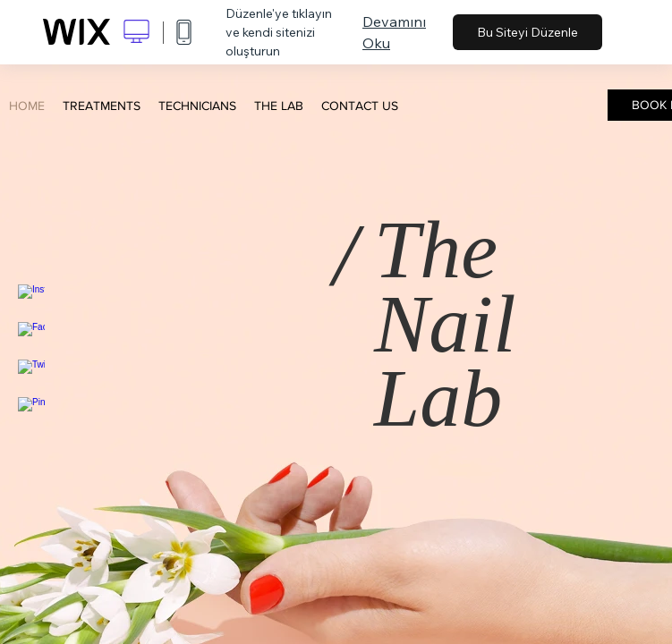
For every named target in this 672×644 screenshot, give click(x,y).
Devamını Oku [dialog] (394, 32)
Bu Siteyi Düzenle (527, 32)
